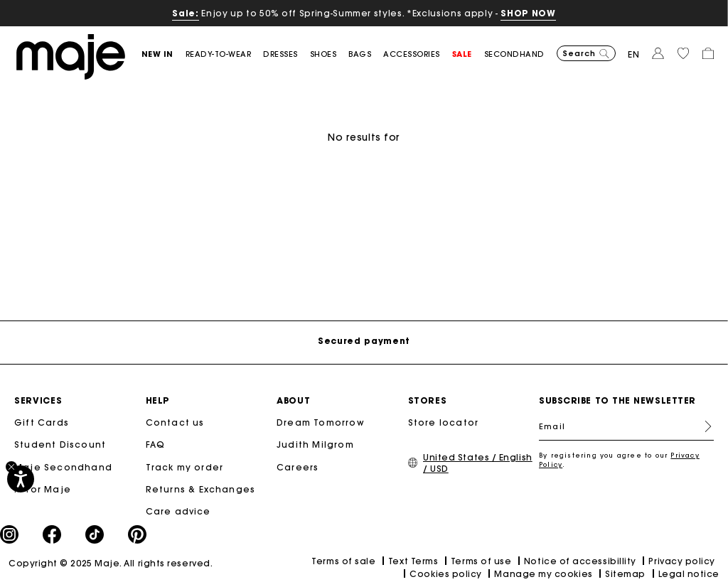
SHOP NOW (528, 13)
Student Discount (60, 444)
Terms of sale (343, 561)
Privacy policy (682, 561)
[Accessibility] (21, 479)
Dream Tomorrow (321, 422)
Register (702, 426)
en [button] (634, 54)
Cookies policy (446, 574)
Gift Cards (42, 422)
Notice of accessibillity (580, 561)
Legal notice (689, 574)
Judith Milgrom (315, 444)
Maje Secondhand (63, 467)
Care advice (178, 511)
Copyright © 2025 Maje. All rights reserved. (111, 563)
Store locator (444, 422)
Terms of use (481, 561)
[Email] (626, 426)
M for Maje (43, 489)
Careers (298, 467)
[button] (164, 54)
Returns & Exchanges (201, 489)
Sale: (185, 13)
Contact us (175, 422)
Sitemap (625, 574)
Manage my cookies (543, 574)
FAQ (156, 444)
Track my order (185, 467)
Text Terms (413, 561)
